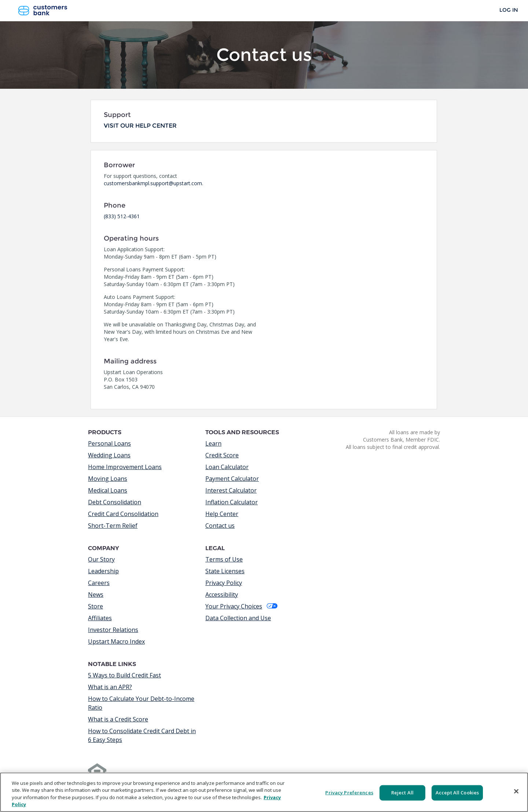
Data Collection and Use (238, 618)
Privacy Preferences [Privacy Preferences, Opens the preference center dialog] (349, 793)
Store (96, 606)
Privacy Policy (224, 583)
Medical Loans (108, 490)
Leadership (103, 571)
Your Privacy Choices (241, 606)
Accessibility (222, 595)
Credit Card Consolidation (123, 514)
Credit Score (222, 455)
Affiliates (100, 618)
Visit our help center (140, 126)
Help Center (222, 514)
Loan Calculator (227, 467)
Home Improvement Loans (125, 467)
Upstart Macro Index (116, 641)
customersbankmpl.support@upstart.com (153, 183)
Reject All (402, 793)
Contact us (220, 526)
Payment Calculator (232, 479)
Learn (213, 443)
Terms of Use (224, 559)
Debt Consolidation (115, 502)
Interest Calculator (231, 490)
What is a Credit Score (118, 719)
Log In (509, 10)
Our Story (101, 559)
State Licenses (225, 571)
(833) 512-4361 (122, 216)
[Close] (516, 791)
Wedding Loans (109, 455)
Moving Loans (108, 479)
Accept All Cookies (457, 793)
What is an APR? (110, 687)
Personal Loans (109, 443)
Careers (99, 583)
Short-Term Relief (113, 526)
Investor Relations (113, 630)
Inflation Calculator (232, 502)
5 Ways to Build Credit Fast (124, 675)
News (96, 595)
